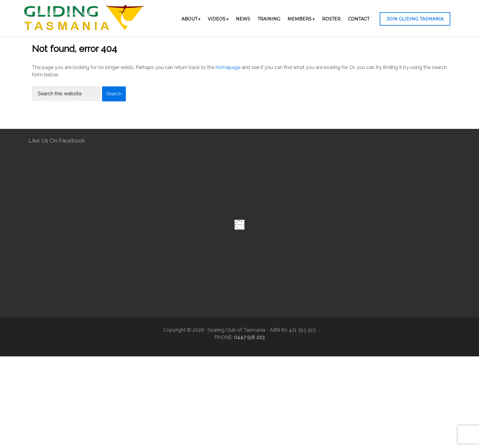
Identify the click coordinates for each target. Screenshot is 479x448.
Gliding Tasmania (84, 20)
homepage (228, 67)
